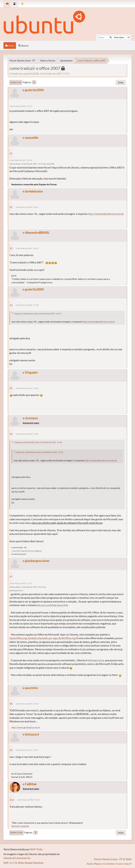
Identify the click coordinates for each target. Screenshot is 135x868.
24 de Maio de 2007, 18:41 (27, 248)
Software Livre (96, 660)
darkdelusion (34, 191)
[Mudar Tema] (22, 4)
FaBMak (31, 784)
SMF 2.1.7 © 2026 (14, 863)
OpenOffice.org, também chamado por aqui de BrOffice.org (42, 638)
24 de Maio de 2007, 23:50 (28, 800)
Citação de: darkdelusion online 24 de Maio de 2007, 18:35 (38, 314)
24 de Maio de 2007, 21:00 (27, 434)
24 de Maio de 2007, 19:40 (27, 388)
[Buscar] (111, 37)
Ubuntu (8, 858)
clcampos (31, 418)
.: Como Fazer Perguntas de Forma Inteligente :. (27, 551)
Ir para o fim (16, 82)
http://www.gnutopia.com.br (26, 727)
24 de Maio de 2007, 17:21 (21, 106)
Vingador (31, 372)
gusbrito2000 (34, 90)
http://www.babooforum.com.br (106, 214)
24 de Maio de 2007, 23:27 (21, 583)
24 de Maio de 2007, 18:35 (27, 207)
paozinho (31, 688)
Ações (121, 82)
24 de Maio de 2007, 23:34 (27, 704)
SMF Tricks (36, 849)
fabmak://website (20, 826)
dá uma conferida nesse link (52, 605)
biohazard (32, 734)
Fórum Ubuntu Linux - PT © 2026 (113, 859)
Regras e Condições (104, 864)
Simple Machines (34, 863)
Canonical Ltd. (23, 858)
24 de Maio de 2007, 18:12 (21, 160)
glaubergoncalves (37, 561)
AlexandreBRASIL (37, 232)
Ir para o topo (16, 833)
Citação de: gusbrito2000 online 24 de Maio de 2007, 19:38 (38, 442)
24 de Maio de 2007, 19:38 (27, 305)
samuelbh (32, 138)
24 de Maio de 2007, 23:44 (27, 750)
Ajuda (90, 864)
